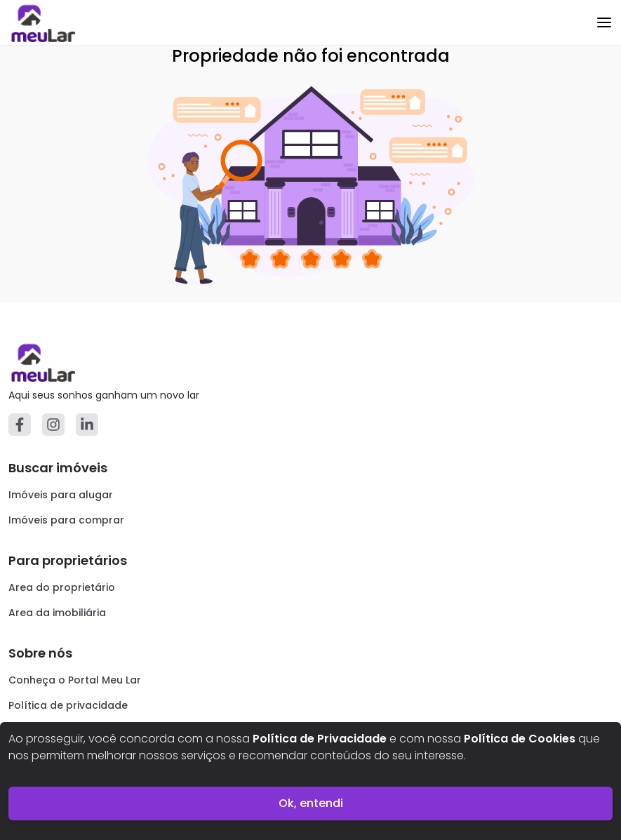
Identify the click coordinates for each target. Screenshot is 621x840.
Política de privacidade (68, 705)
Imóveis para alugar (61, 495)
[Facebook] (20, 425)
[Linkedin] (87, 425)
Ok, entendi (311, 803)
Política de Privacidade (320, 739)
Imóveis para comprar (66, 520)
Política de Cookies (520, 739)
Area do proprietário (62, 587)
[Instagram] (53, 425)
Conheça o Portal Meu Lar (75, 680)
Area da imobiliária (57, 613)
